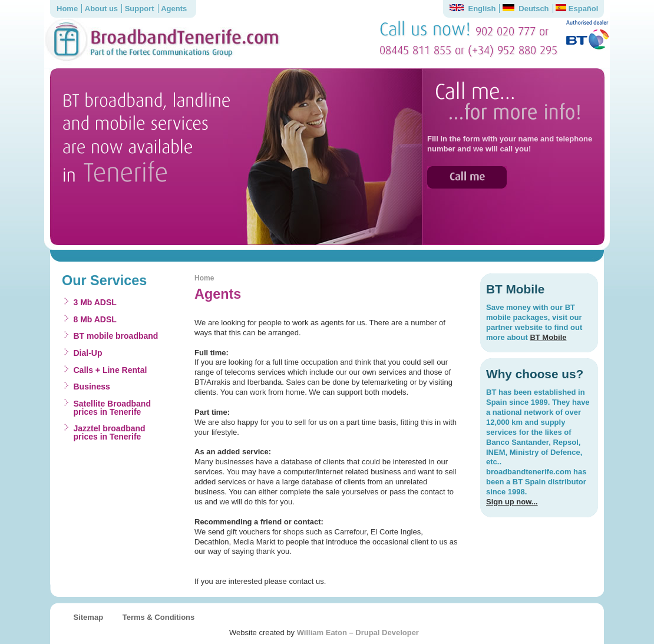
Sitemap (89, 617)
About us (101, 9)
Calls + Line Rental (110, 370)
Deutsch (526, 9)
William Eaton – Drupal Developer (358, 633)
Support (140, 9)
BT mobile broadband (116, 336)
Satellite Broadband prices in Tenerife (112, 408)
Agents (174, 9)
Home (67, 9)
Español (577, 9)
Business (92, 387)
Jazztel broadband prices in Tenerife (110, 432)
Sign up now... (512, 502)
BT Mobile (548, 337)
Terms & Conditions (159, 617)
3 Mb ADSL (95, 302)
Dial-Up (88, 353)
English (473, 9)
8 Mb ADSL (95, 319)
